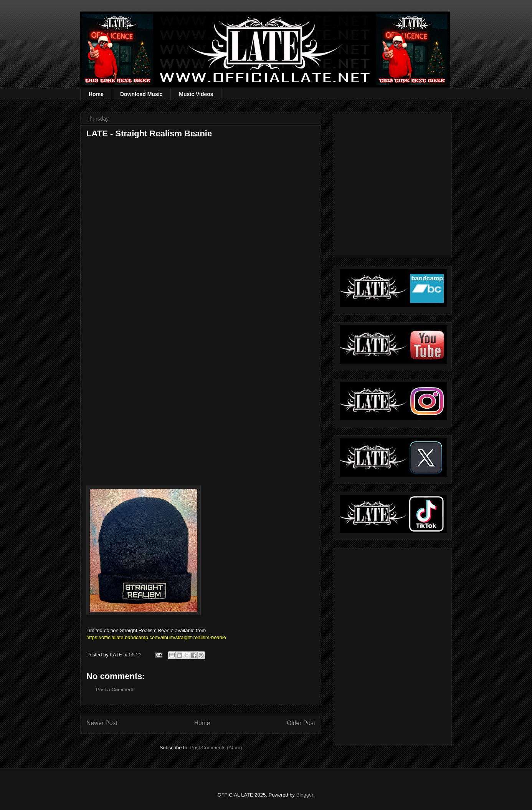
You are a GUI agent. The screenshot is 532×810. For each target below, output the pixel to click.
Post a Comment (115, 690)
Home (96, 94)
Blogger (305, 795)
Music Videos (196, 94)
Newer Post (102, 723)
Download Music (141, 94)
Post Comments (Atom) (216, 748)
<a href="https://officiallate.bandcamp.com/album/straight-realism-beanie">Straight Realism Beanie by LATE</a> (154, 375)
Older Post (301, 723)
